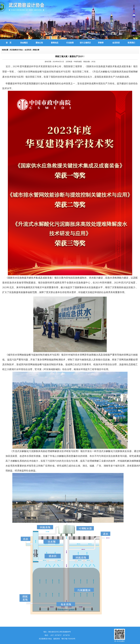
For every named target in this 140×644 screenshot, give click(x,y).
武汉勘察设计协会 (16, 50)
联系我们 (131, 43)
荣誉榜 (101, 43)
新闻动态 (55, 43)
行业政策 (70, 43)
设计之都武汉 (85, 43)
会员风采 (116, 43)
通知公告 (39, 43)
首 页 (9, 43)
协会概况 (24, 43)
